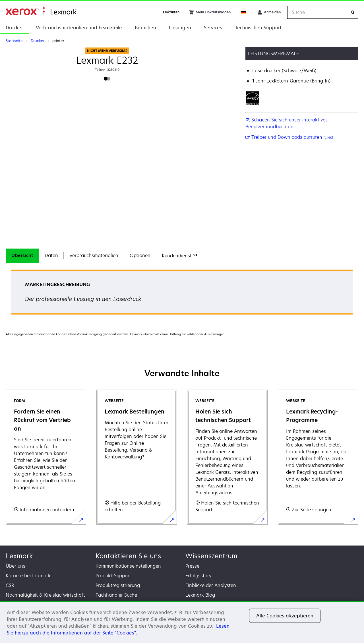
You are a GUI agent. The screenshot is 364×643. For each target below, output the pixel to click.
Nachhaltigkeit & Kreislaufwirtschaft (45, 595)
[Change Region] (244, 12)
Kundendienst (180, 256)
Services (213, 28)
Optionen (140, 255)
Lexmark (19, 556)
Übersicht (22, 255)
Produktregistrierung (118, 585)
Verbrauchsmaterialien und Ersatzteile (79, 28)
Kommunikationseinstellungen (128, 566)
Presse (192, 566)
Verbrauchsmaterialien (94, 255)
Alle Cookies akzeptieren (285, 616)
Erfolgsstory (198, 576)
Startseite (41, 11)
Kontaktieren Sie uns (128, 556)
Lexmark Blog (200, 595)
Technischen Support (258, 28)
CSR (10, 585)
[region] (182, 622)
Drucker (14, 28)
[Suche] (353, 12)
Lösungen (180, 28)
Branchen (145, 28)
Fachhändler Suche (116, 595)
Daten (51, 255)
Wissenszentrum (211, 556)
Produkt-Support (113, 576)
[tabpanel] (182, 294)
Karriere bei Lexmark (28, 576)
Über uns (15, 566)
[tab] (22, 256)
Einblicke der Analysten (211, 585)
